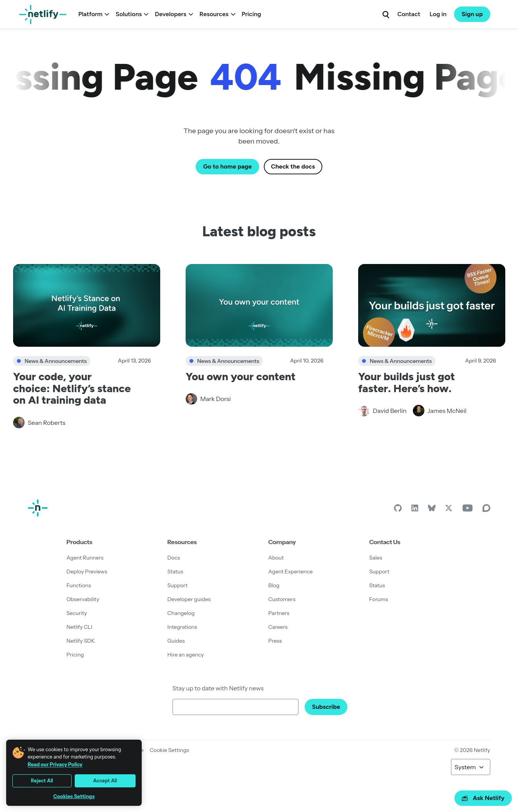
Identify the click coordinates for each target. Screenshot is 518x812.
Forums (379, 599)
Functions (79, 585)
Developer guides (189, 599)
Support (178, 585)
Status (175, 571)
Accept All (105, 781)
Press (275, 641)
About (276, 558)
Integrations (182, 627)
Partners (279, 613)
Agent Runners (85, 558)
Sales (376, 558)
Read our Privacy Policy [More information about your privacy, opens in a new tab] (55, 764)
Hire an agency (186, 655)
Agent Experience (291, 571)
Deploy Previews (87, 571)
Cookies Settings (74, 796)
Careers (278, 627)
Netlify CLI (80, 627)
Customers (282, 599)
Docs (174, 558)
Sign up (472, 14)
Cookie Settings (169, 750)
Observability (83, 599)
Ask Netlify (483, 798)
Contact (409, 14)
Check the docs (293, 166)
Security (77, 613)
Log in (438, 14)
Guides (176, 641)
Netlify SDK (81, 641)
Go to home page (227, 166)
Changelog (181, 613)
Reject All (42, 781)
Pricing (251, 14)
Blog (274, 585)
